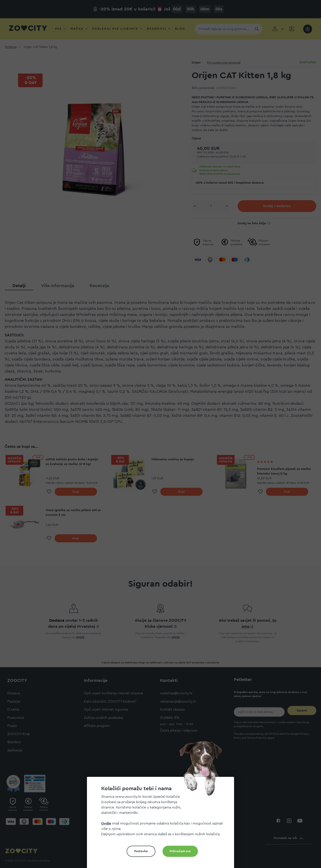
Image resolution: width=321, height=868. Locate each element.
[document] (162, 824)
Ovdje (106, 823)
